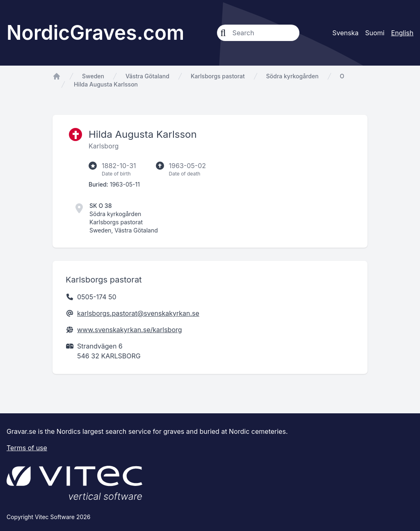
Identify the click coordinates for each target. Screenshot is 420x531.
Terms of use (27, 448)
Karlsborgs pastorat (218, 76)
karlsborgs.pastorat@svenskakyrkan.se (138, 313)
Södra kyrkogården (292, 76)
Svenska (345, 33)
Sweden (93, 76)
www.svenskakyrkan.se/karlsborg (130, 330)
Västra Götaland (147, 76)
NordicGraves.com (95, 33)
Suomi (375, 33)
